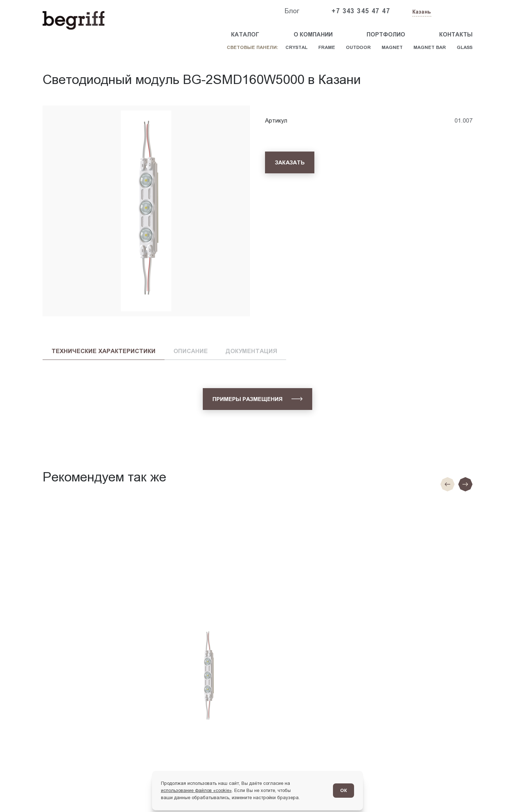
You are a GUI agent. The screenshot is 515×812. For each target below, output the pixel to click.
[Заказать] (290, 162)
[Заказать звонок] (456, 11)
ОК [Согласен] (344, 790)
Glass (465, 47)
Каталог (245, 34)
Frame (327, 47)
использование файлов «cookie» (196, 790)
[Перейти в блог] (495, 792)
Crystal (296, 47)
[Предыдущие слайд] (447, 484)
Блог (292, 11)
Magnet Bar (430, 47)
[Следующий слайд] (465, 484)
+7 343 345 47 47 (361, 11)
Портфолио (386, 34)
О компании (313, 34)
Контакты (456, 34)
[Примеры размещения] (258, 399)
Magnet (392, 47)
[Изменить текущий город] (421, 12)
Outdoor (358, 47)
